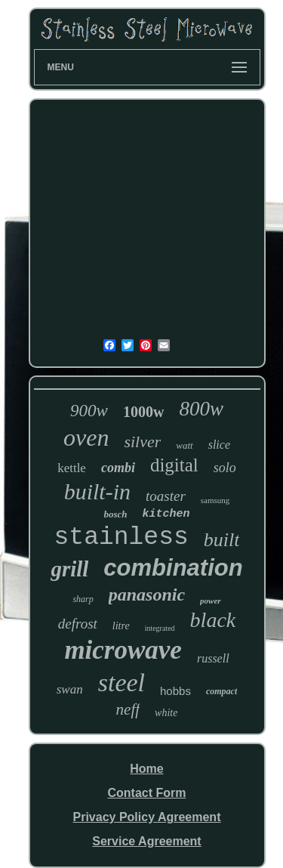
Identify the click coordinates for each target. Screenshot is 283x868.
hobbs (175, 691)
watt (184, 445)
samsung (215, 500)
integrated (160, 628)
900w (89, 411)
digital (174, 465)
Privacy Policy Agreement (147, 817)
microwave (123, 650)
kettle (72, 468)
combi (118, 468)
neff (128, 709)
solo (225, 468)
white (166, 713)
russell (213, 658)
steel (122, 683)
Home (146, 769)
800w (201, 409)
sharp (83, 599)
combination (173, 568)
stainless (122, 537)
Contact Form (146, 793)
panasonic (147, 595)
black (213, 620)
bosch (115, 514)
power (211, 601)
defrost (78, 624)
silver (142, 442)
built (222, 540)
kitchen (166, 514)
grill (69, 569)
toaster (166, 496)
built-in (97, 491)
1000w (143, 412)
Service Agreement (146, 841)
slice (219, 445)
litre (121, 626)
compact (221, 691)
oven (86, 437)
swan (70, 689)
